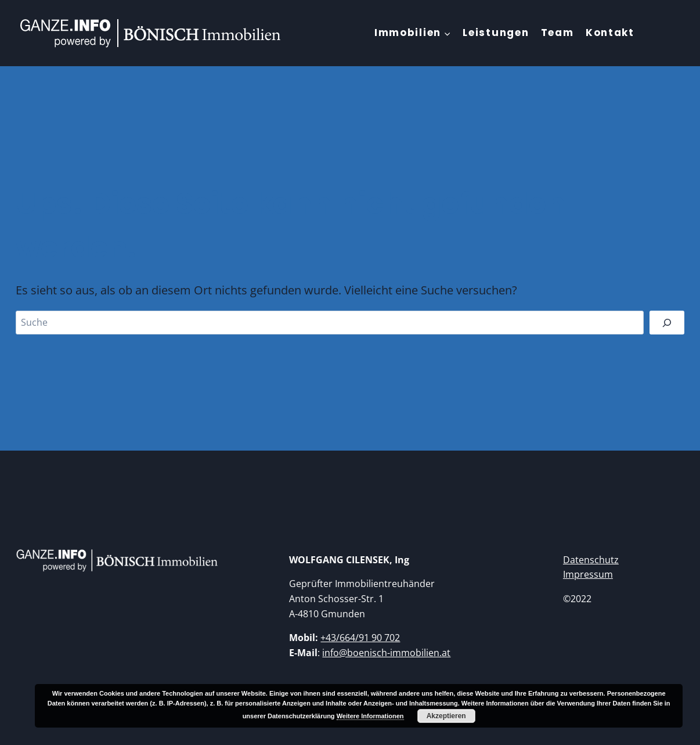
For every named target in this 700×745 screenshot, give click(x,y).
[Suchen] (667, 322)
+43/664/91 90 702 (360, 638)
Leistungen (496, 33)
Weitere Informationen (370, 716)
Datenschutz (591, 560)
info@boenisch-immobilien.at (386, 653)
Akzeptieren (446, 716)
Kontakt (610, 33)
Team (558, 33)
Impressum (588, 574)
